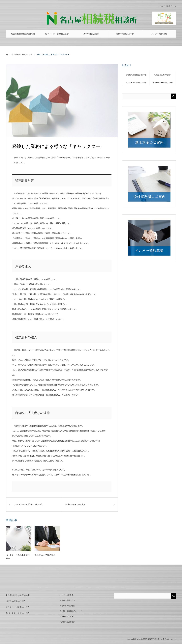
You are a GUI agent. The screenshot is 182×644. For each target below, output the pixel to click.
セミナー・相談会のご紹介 (136, 83)
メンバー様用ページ (167, 6)
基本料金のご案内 (91, 34)
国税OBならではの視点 (45, 555)
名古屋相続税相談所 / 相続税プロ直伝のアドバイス (157, 639)
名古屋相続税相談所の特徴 (23, 34)
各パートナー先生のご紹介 (57, 34)
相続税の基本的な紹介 (163, 75)
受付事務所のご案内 (67, 606)
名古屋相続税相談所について (71, 611)
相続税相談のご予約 (125, 34)
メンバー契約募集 (159, 34)
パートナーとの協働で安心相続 (18, 557)
